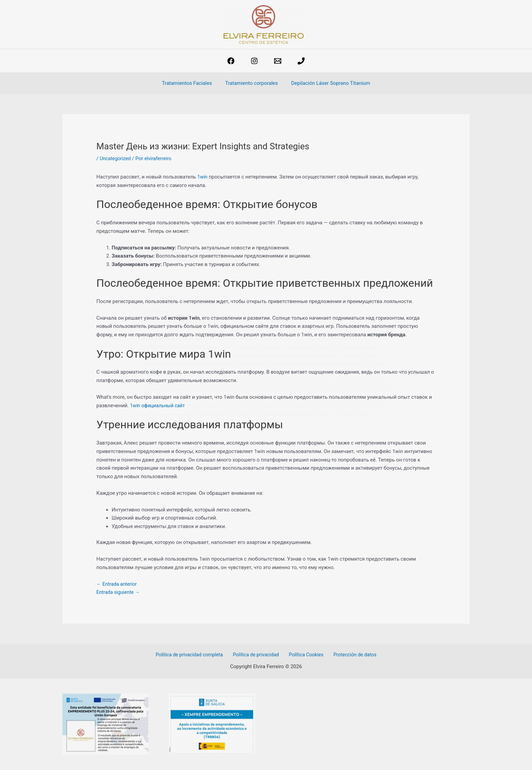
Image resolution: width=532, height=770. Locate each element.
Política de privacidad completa (193, 655)
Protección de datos (351, 655)
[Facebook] (231, 61)
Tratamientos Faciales (190, 83)
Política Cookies (306, 655)
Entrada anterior (118, 584)
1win (203, 177)
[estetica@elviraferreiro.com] (278, 61)
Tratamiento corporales (252, 83)
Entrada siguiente (119, 592)
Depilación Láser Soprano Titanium (328, 83)
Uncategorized (116, 158)
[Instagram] (254, 61)
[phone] (301, 61)
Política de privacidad (258, 655)
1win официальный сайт (159, 406)
